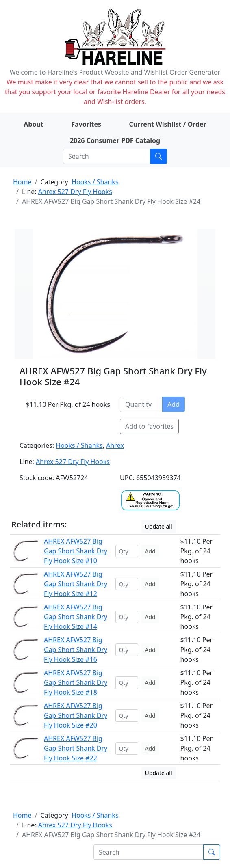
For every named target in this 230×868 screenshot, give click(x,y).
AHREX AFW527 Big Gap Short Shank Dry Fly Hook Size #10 (76, 551)
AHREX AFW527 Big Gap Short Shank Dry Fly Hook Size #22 (76, 748)
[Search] (107, 156)
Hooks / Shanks (95, 182)
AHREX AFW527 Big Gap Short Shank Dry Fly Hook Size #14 (76, 617)
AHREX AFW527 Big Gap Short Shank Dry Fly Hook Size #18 (76, 682)
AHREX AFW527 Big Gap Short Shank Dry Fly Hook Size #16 (76, 650)
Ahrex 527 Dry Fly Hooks (75, 192)
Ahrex (115, 445)
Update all (159, 526)
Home (22, 182)
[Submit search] (158, 156)
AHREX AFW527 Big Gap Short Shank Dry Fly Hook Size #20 (76, 715)
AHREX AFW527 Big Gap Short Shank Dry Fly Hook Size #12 (76, 584)
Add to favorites (149, 426)
